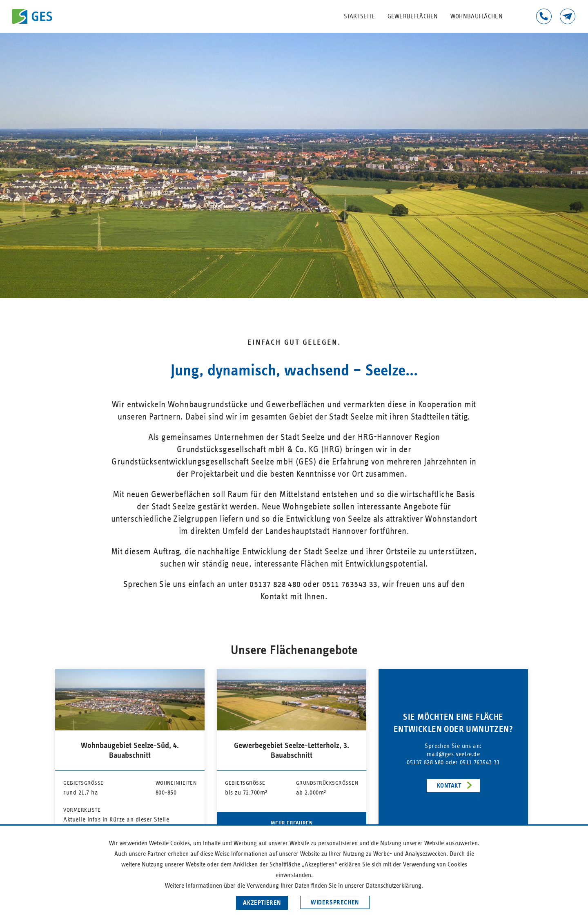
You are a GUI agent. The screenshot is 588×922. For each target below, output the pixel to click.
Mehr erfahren (292, 823)
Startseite (360, 16)
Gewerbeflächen (413, 16)
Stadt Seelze (304, 438)
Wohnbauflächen (477, 16)
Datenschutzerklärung (394, 886)
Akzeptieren (262, 903)
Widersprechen (335, 902)
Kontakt (568, 16)
